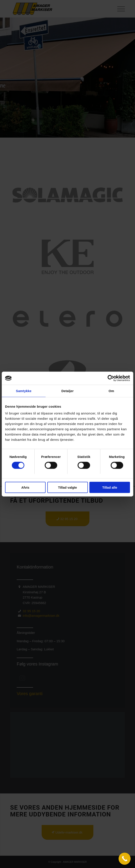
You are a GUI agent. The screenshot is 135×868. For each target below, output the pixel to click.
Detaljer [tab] (67, 391)
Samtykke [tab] (24, 391)
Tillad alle (110, 487)
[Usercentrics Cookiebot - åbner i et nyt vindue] (111, 378)
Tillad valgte (67, 487)
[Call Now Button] (125, 859)
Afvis (25, 487)
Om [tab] (111, 391)
